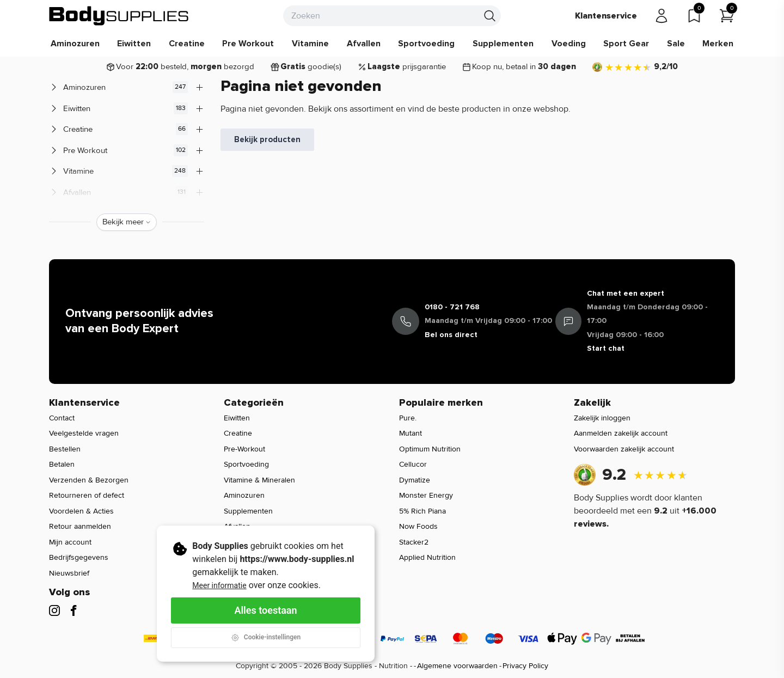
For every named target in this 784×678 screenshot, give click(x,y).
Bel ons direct (451, 335)
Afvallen (364, 44)
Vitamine (310, 44)
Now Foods (418, 526)
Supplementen (503, 44)
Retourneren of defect (87, 495)
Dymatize (415, 480)
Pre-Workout (244, 449)
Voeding (569, 44)
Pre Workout (248, 44)
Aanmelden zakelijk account (621, 433)
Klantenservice (606, 16)
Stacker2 (414, 542)
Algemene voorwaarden (457, 666)
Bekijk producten (267, 139)
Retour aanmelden (80, 526)
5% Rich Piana (422, 511)
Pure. (408, 418)
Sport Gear (626, 44)
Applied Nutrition (427, 557)
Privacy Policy (525, 666)
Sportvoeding (426, 44)
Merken (718, 44)
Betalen (62, 464)
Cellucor (413, 464)
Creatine (187, 44)
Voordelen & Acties (81, 511)
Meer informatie (219, 585)
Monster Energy (426, 495)
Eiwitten (134, 44)
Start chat (606, 348)
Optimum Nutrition (430, 449)
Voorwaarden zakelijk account (624, 449)
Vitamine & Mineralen (259, 480)
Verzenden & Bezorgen (89, 480)
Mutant (411, 433)
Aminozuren (75, 44)
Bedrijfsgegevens (79, 557)
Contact (62, 418)
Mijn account (70, 542)
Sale (676, 44)
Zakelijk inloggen (602, 418)
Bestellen (65, 449)
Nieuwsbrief (69, 573)
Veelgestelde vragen (84, 433)
